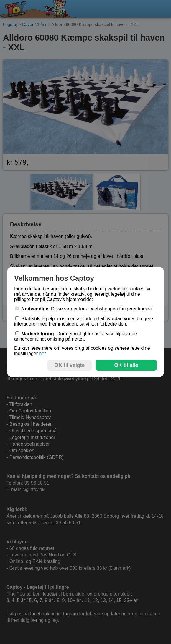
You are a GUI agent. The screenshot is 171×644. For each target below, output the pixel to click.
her (42, 353)
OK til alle (126, 365)
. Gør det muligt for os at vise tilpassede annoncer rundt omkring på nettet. (76, 336)
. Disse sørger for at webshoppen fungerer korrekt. (85, 309)
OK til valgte (70, 365)
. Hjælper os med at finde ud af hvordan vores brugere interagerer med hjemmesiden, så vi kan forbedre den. (84, 321)
